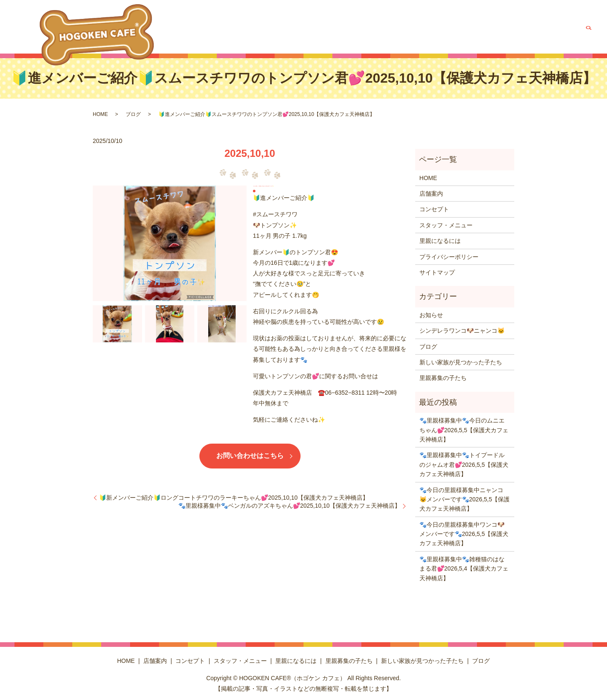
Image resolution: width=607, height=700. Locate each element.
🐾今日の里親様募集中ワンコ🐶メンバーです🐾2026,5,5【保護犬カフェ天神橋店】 (464, 534)
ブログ (567, 32)
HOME (231, 32)
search (588, 32)
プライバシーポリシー (449, 257)
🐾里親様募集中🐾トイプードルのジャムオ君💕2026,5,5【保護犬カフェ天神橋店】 (464, 464)
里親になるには (390, 32)
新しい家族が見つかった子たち (511, 32)
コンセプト (290, 32)
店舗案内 (258, 32)
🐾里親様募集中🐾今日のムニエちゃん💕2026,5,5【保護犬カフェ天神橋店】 (464, 430)
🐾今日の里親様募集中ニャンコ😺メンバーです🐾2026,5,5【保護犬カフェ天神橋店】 (465, 499)
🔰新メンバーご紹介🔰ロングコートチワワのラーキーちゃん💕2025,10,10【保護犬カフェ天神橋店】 (234, 498)
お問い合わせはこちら (250, 456)
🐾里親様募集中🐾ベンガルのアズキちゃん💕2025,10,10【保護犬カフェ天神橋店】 (289, 506)
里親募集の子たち (440, 32)
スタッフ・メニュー (337, 32)
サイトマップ (437, 272)
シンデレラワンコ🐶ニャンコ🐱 (462, 331)
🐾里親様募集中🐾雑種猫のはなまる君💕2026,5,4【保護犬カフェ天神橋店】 (464, 569)
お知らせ (431, 315)
